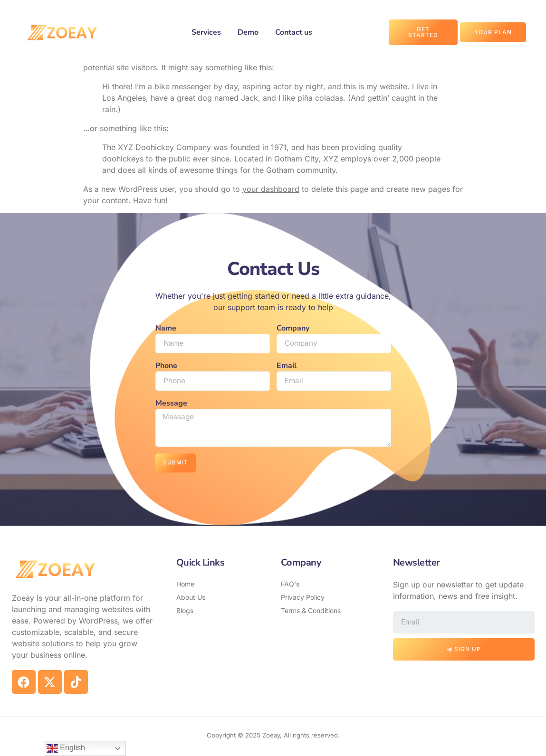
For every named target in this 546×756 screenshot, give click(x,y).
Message (171, 404)
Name (166, 328)
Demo (248, 32)
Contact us (294, 32)
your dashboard (271, 189)
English (66, 748)
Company (293, 328)
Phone (166, 366)
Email (287, 366)
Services (206, 32)
